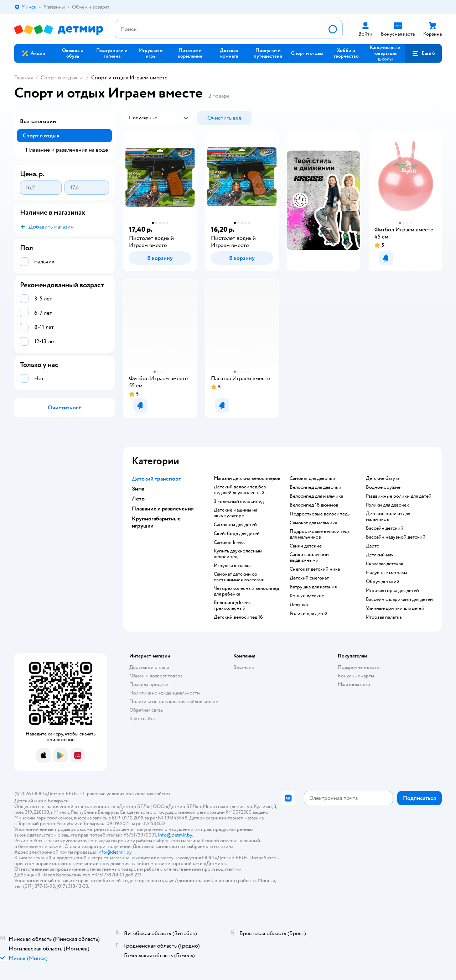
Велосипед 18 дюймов (314, 505)
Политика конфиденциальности (165, 693)
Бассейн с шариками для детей (399, 599)
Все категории (38, 121)
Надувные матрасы (387, 573)
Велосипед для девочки (315, 487)
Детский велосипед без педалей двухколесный (240, 490)
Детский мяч (380, 555)
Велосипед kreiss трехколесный (233, 606)
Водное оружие (383, 487)
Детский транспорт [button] (156, 479)
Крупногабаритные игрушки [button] (156, 522)
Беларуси (58, 801)
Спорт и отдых (59, 78)
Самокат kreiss (230, 543)
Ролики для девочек (387, 505)
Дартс (372, 546)
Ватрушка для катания (313, 587)
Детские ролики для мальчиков (388, 517)
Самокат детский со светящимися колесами (239, 577)
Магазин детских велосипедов (247, 478)
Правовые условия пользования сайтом (126, 794)
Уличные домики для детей (395, 608)
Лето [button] (138, 499)
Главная (24, 78)
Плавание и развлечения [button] (163, 509)
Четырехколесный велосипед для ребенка (246, 591)
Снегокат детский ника (315, 569)
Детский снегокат (309, 578)
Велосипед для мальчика (316, 496)
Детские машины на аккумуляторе (235, 513)
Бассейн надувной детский (396, 537)
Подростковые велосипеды (320, 514)
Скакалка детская (384, 564)
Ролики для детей (309, 614)
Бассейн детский (385, 528)
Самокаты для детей (235, 525)
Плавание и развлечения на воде (67, 150)
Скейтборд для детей (237, 534)
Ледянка (299, 605)
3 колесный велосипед (239, 502)
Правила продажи (149, 684)
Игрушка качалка (232, 566)
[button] (423, 53)
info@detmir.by (175, 835)
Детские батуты (383, 478)
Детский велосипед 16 (238, 617)
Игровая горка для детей (392, 591)
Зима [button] (138, 489)
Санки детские (306, 546)
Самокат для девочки (312, 478)
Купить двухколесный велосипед (238, 554)
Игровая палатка (384, 617)
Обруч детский (383, 582)
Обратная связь (146, 710)
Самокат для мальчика (313, 523)
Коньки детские (307, 596)
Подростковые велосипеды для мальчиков (320, 534)
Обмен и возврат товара (156, 676)
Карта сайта (142, 719)
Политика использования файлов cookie (174, 701)
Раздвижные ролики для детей (399, 496)
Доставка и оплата (149, 667)
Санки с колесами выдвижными (309, 557)
